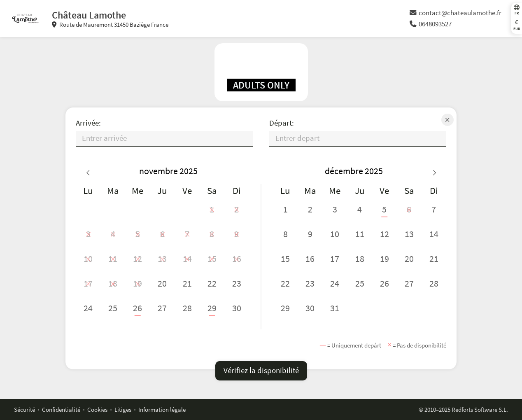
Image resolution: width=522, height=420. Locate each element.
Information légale (162, 409)
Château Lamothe (89, 15)
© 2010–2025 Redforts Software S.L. (463, 409)
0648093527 (431, 24)
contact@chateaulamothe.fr (456, 13)
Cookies (97, 409)
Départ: (282, 123)
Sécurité (24, 409)
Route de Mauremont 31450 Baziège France (110, 24)
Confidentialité (61, 409)
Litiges (123, 409)
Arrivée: (88, 123)
